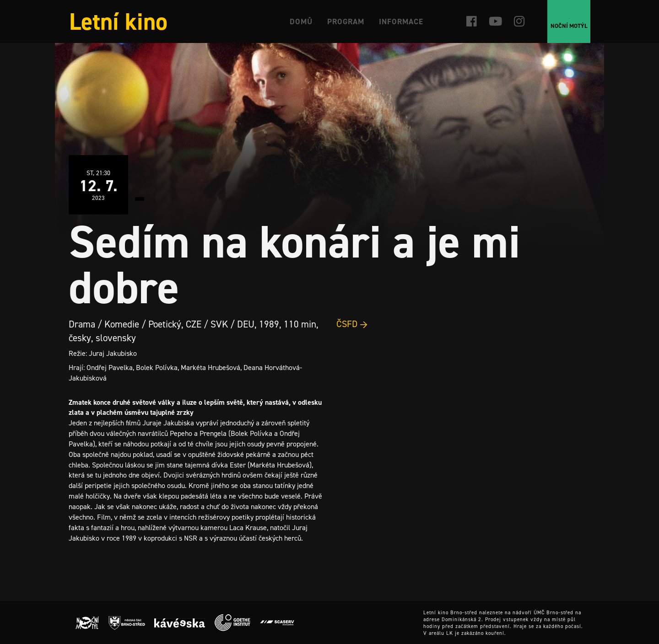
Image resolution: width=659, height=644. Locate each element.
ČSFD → (352, 324)
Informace (401, 21)
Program (346, 21)
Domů (301, 21)
